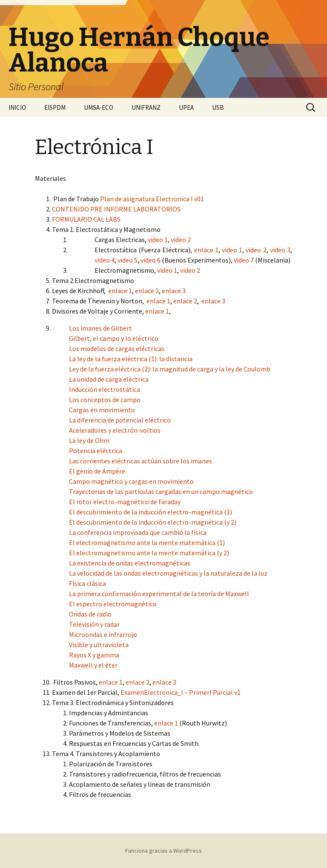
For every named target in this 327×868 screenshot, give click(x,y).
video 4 (105, 260)
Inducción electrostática (105, 389)
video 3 (280, 250)
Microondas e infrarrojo (103, 634)
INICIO (17, 107)
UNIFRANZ (146, 107)
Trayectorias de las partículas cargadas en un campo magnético (161, 491)
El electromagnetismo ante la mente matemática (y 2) (149, 553)
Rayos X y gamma (94, 655)
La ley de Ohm (89, 440)
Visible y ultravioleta (99, 645)
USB (218, 107)
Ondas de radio (90, 614)
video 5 (128, 260)
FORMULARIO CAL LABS (86, 219)
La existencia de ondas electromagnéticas (130, 563)
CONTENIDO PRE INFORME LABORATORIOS (116, 209)
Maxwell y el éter (93, 665)
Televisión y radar (94, 624)
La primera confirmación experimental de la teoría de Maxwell (159, 594)
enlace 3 (174, 291)
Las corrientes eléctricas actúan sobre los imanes (141, 461)
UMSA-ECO (99, 107)
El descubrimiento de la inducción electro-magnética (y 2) (153, 522)
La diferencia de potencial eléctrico (120, 420)
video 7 (244, 260)
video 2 (181, 240)
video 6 (151, 260)
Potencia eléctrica (96, 451)
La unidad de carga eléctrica (109, 379)
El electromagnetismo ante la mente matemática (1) (147, 542)
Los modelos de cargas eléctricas (117, 348)
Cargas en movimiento (102, 410)
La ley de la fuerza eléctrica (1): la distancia (131, 359)
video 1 (158, 240)
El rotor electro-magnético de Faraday (125, 502)
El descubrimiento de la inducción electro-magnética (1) (151, 512)
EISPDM (55, 107)
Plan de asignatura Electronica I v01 (152, 199)
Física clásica (87, 583)
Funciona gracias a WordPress (163, 851)
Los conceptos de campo (105, 400)
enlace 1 (206, 250)
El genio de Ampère (97, 471)
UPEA (186, 107)
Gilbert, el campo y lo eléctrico (114, 338)
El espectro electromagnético (113, 604)
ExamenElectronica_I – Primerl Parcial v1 (181, 692)
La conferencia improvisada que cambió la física (138, 532)
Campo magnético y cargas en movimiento (131, 481)
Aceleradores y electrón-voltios (115, 430)
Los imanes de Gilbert (100, 328)
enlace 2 (147, 291)
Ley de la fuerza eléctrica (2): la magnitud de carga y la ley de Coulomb (170, 369)
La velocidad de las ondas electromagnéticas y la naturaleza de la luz (168, 573)
